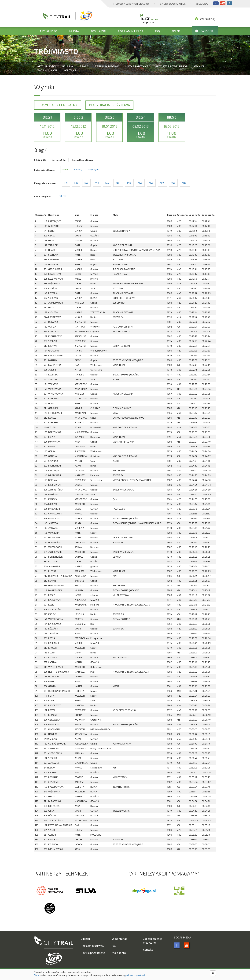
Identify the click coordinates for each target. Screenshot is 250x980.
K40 (97, 183)
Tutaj (37, 975)
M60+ (185, 183)
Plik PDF (63, 196)
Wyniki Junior (47, 70)
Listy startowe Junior (171, 66)
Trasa (84, 66)
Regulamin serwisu (92, 946)
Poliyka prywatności (93, 953)
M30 (151, 183)
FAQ (157, 31)
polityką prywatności (136, 975)
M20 (140, 183)
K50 (107, 183)
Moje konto (119, 953)
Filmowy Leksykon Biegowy (131, 4)
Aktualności (49, 31)
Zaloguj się (205, 19)
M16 (129, 183)
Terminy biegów (107, 66)
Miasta (74, 31)
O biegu (85, 939)
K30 (86, 183)
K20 (76, 183)
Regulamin (98, 31)
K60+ (118, 183)
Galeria (68, 66)
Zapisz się (204, 31)
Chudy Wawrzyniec (173, 4)
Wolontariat (119, 939)
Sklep (176, 31)
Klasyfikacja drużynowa (109, 105)
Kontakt (70, 70)
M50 (173, 183)
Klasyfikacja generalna (58, 105)
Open (65, 169)
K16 (66, 183)
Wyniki (199, 66)
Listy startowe (137, 66)
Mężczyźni (94, 169)
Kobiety (78, 169)
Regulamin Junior (131, 31)
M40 (162, 183)
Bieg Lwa (202, 4)
